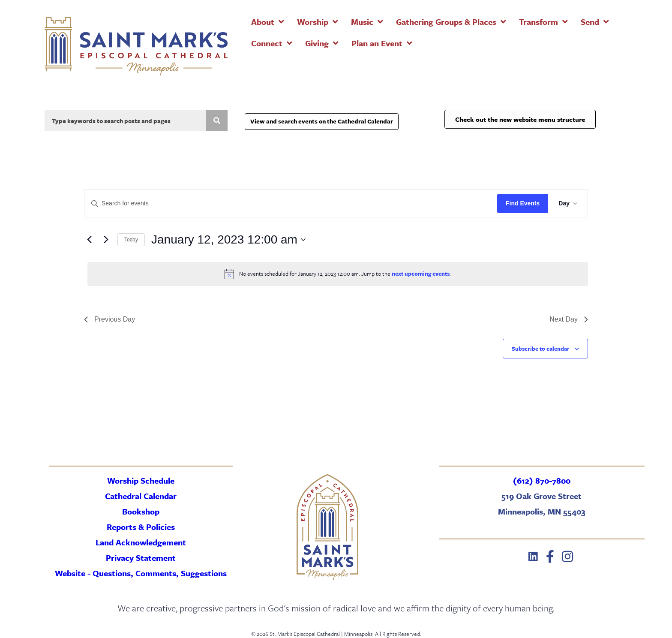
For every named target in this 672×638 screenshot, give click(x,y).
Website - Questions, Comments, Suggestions (141, 573)
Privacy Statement (141, 558)
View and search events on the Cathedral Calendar (322, 121)
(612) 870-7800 (542, 480)
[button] (533, 557)
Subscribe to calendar (541, 349)
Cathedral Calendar (141, 496)
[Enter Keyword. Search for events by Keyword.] (291, 203)
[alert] (338, 274)
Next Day (569, 319)
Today (131, 240)
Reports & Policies (141, 527)
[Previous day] (89, 240)
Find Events (523, 203)
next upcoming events (421, 274)
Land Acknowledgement (141, 542)
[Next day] (106, 240)
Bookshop (141, 511)
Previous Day (109, 319)
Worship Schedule (141, 480)
